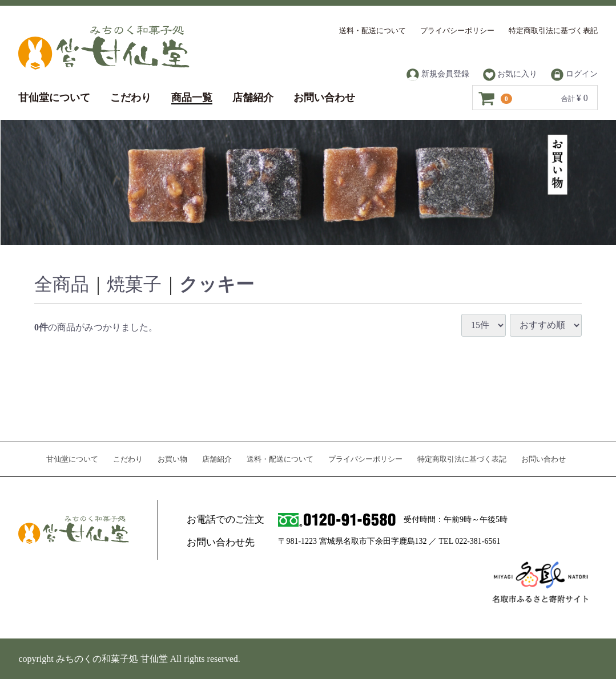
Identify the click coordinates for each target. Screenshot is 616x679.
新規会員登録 (438, 75)
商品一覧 (192, 98)
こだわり (131, 98)
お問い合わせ (324, 98)
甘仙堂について (54, 98)
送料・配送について (373, 31)
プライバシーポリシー (457, 31)
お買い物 (172, 459)
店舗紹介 (253, 98)
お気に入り (510, 75)
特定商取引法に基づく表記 (553, 31)
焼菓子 (134, 284)
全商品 (62, 284)
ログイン (574, 75)
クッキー (217, 284)
